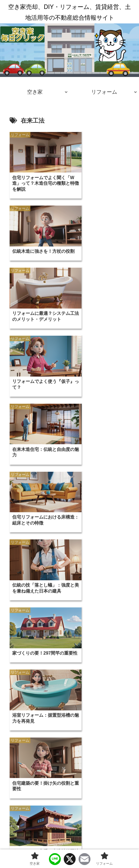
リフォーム (102, 844)
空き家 (37, 844)
